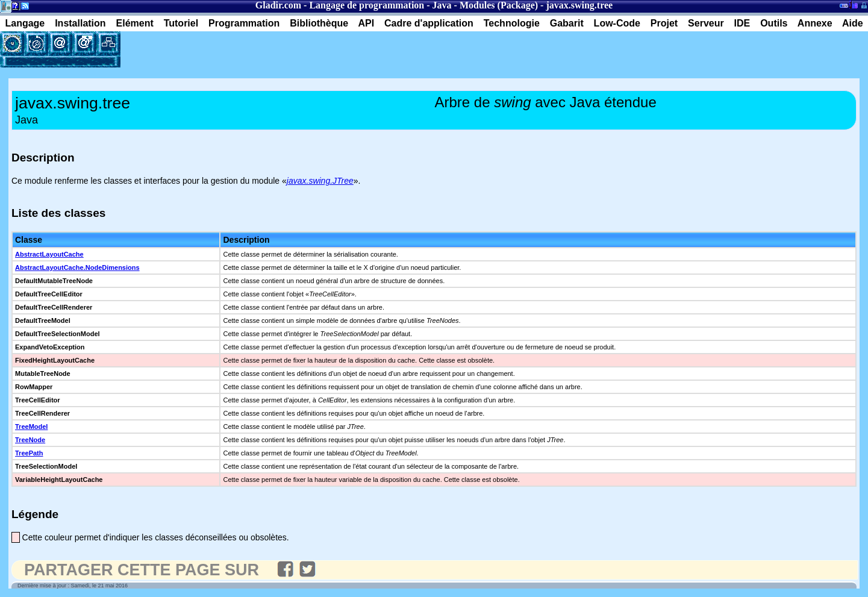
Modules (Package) (499, 5)
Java (442, 5)
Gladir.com (278, 5)
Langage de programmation (367, 5)
